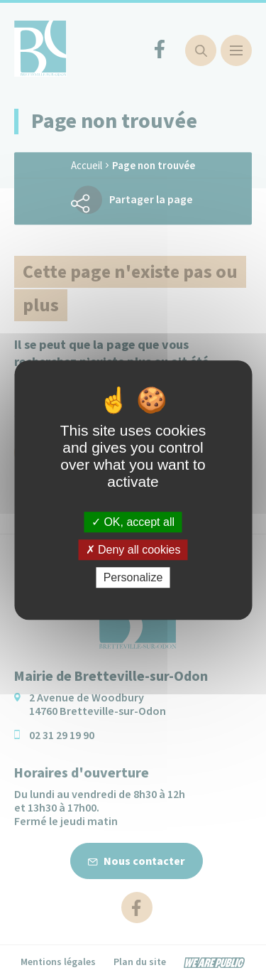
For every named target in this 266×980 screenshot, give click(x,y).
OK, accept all (133, 522)
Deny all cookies (133, 550)
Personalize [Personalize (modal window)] (133, 577)
